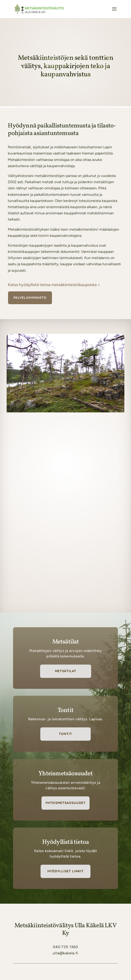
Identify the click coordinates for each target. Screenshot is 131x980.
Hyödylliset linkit (65, 871)
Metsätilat (66, 671)
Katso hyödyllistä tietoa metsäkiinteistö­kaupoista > (54, 285)
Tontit (65, 734)
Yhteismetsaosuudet (65, 803)
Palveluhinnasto (30, 298)
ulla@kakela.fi (65, 953)
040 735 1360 (65, 947)
